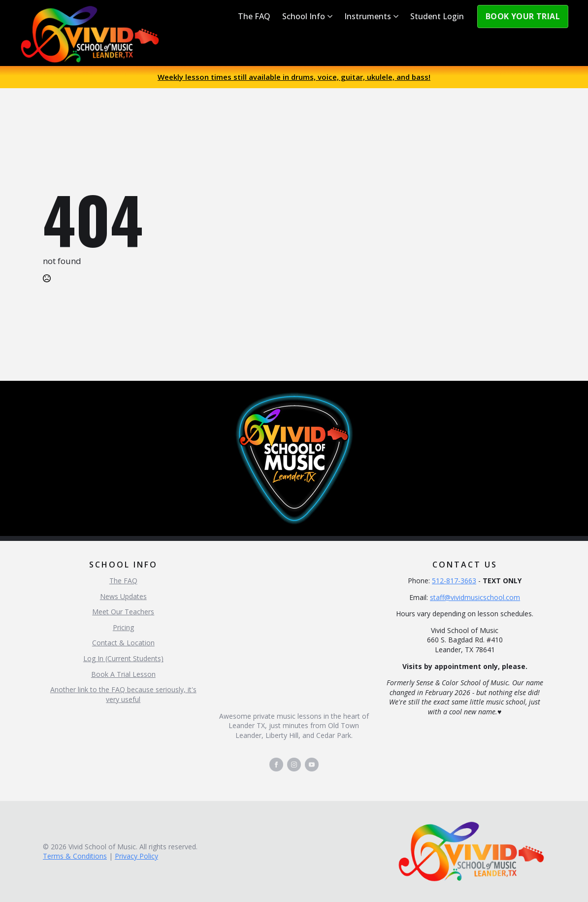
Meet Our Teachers (123, 612)
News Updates (123, 596)
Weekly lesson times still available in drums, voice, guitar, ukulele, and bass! (294, 77)
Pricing (123, 627)
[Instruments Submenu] (398, 17)
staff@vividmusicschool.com (475, 597)
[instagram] (294, 765)
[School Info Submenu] (332, 17)
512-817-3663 (454, 581)
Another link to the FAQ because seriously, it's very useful (123, 694)
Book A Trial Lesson (123, 674)
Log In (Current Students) (123, 658)
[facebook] (276, 765)
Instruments (368, 16)
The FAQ (254, 16)
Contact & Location (123, 643)
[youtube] (312, 765)
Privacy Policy (136, 856)
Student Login (437, 16)
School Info (304, 16)
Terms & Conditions (75, 856)
